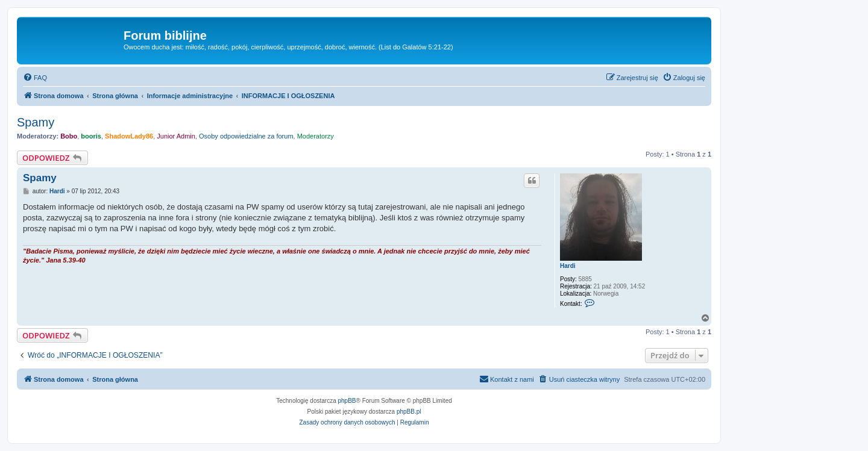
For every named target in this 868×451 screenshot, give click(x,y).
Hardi (568, 266)
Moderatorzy (316, 136)
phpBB (347, 401)
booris (91, 136)
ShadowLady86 (129, 136)
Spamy (36, 122)
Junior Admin (176, 136)
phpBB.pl (409, 412)
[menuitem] (35, 78)
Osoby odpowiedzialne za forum (246, 136)
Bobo (69, 136)
